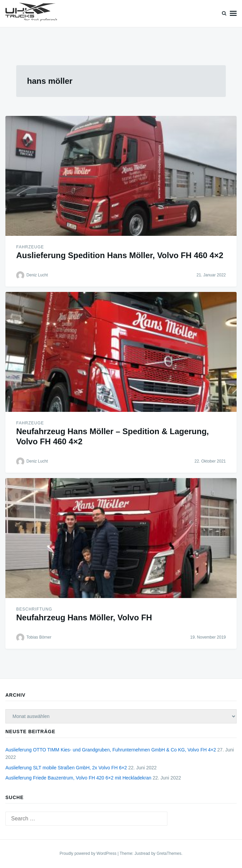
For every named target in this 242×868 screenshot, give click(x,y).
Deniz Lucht (37, 275)
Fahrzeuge (30, 247)
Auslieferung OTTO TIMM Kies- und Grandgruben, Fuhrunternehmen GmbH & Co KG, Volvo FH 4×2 (111, 750)
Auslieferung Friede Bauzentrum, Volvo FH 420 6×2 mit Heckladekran (78, 778)
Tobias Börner (39, 637)
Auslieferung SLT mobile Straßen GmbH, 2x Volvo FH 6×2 (66, 768)
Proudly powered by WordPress (88, 853)
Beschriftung (34, 609)
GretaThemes (169, 853)
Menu (233, 14)
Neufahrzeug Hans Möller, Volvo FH (84, 617)
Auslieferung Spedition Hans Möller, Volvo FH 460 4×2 (120, 255)
